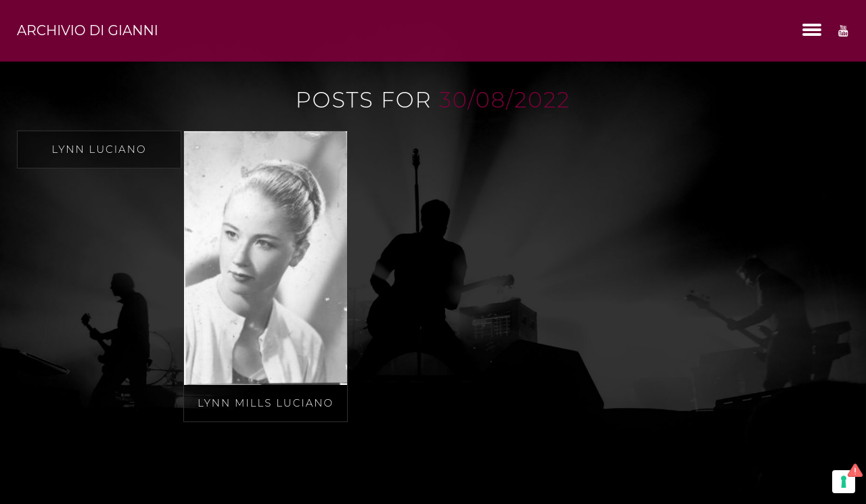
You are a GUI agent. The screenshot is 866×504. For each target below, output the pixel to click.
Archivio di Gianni (88, 30)
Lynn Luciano (99, 149)
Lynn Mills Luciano (266, 403)
